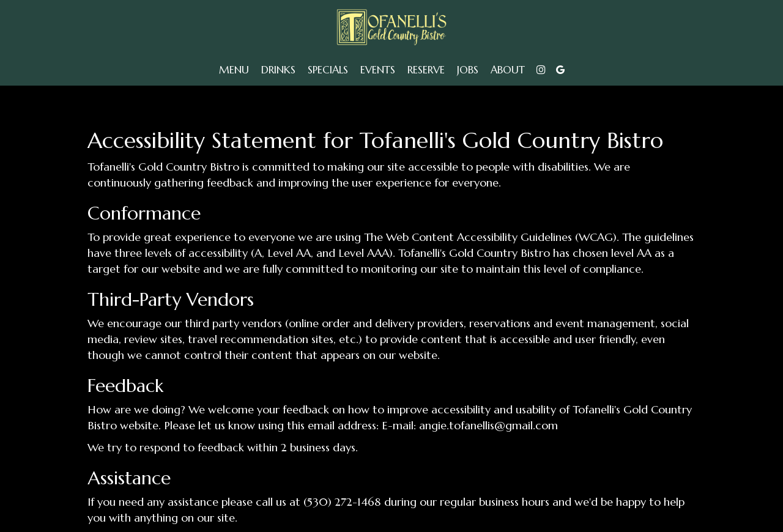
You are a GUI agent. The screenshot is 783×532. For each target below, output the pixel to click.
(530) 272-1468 (342, 502)
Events (378, 70)
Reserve (426, 70)
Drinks (278, 70)
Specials (328, 70)
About (508, 70)
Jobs (468, 70)
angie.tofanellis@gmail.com (488, 425)
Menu (234, 70)
